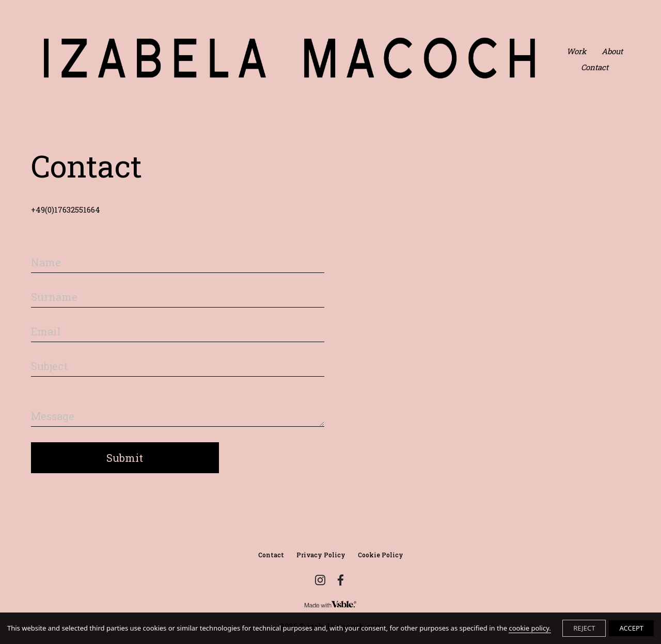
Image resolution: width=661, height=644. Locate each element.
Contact (595, 67)
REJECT (584, 628)
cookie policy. (530, 628)
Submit (125, 458)
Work (576, 51)
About (612, 51)
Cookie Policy (381, 555)
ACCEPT (631, 628)
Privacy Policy (321, 555)
